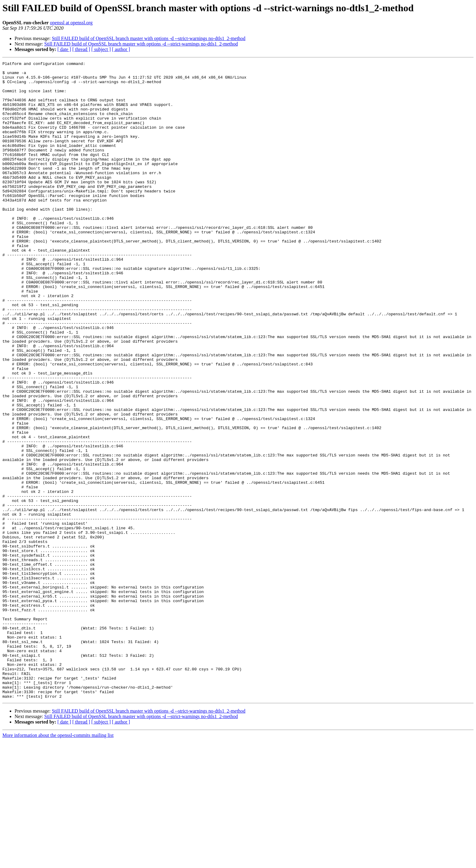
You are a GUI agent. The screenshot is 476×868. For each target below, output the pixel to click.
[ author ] (121, 49)
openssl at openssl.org (71, 23)
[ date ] (64, 49)
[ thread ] (81, 49)
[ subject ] (101, 49)
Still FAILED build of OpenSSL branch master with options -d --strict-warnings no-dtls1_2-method (149, 38)
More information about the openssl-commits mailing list (58, 863)
